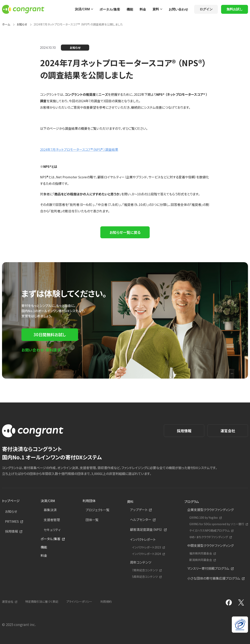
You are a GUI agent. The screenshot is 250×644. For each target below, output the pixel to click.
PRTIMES (12, 521)
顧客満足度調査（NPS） (146, 529)
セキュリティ (52, 530)
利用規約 (106, 601)
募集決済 (50, 510)
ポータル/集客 (110, 9)
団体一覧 (92, 520)
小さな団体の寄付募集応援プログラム (214, 578)
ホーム (6, 24)
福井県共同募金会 (201, 553)
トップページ (11, 501)
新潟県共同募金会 (201, 560)
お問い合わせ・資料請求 (41, 350)
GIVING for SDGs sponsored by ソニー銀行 (217, 524)
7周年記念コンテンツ (145, 570)
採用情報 (184, 431)
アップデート (139, 510)
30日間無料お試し (50, 335)
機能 (130, 9)
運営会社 (228, 431)
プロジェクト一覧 (97, 510)
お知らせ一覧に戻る (125, 232)
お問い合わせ (178, 9)
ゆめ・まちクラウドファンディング (209, 537)
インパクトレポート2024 (147, 554)
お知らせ (22, 24)
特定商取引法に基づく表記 (42, 601)
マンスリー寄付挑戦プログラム (208, 568)
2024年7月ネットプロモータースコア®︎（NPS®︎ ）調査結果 (79, 149)
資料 (156, 9)
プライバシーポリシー (79, 601)
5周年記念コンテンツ (145, 577)
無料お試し (235, 9)
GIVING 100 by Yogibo (204, 518)
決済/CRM (82, 9)
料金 (143, 9)
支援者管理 (52, 520)
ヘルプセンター (141, 519)
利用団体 (89, 501)
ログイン (206, 9)
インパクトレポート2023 (147, 547)
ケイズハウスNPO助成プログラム (209, 531)
